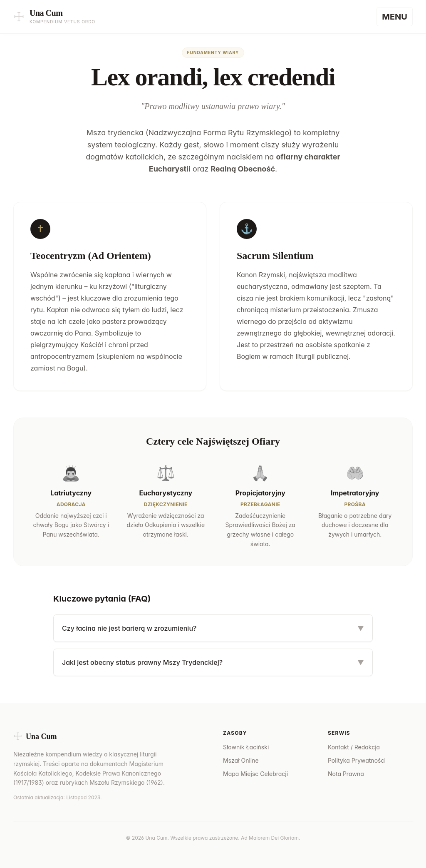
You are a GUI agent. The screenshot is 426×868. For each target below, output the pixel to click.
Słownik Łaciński (246, 747)
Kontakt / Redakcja (354, 747)
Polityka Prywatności (357, 760)
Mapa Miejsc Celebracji (255, 774)
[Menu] (395, 17)
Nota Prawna (346, 774)
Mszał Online (241, 760)
